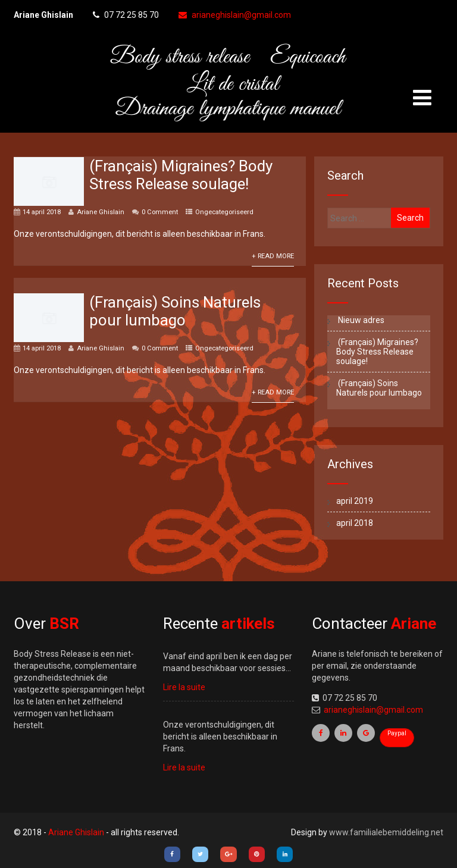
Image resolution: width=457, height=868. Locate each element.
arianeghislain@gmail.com (235, 15)
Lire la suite (184, 687)
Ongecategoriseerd (224, 212)
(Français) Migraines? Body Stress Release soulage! (181, 175)
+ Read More (273, 256)
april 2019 (355, 501)
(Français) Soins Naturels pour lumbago (175, 311)
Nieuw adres (360, 320)
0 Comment (160, 212)
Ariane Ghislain (101, 212)
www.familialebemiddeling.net (386, 832)
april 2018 (355, 523)
